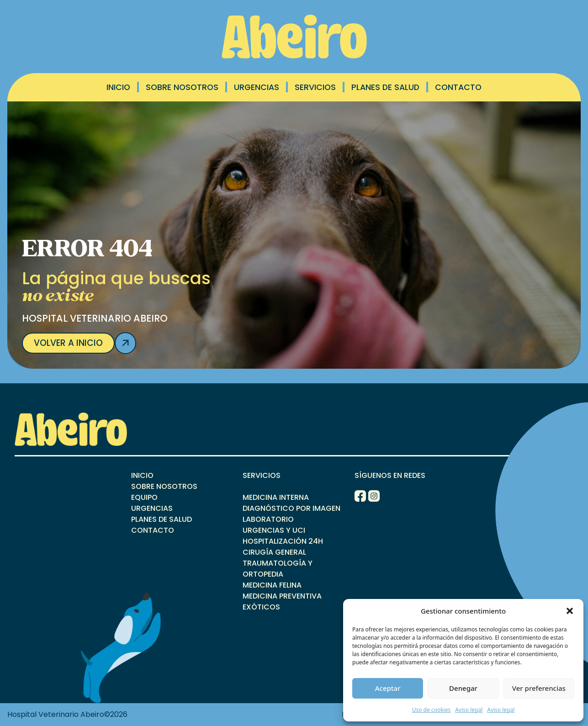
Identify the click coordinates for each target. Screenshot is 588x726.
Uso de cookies (431, 710)
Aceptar (388, 688)
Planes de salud (385, 87)
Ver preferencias (539, 688)
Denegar (463, 688)
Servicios (315, 87)
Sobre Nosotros (182, 87)
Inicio (118, 87)
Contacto (458, 87)
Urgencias (257, 87)
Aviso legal (469, 710)
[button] (570, 611)
